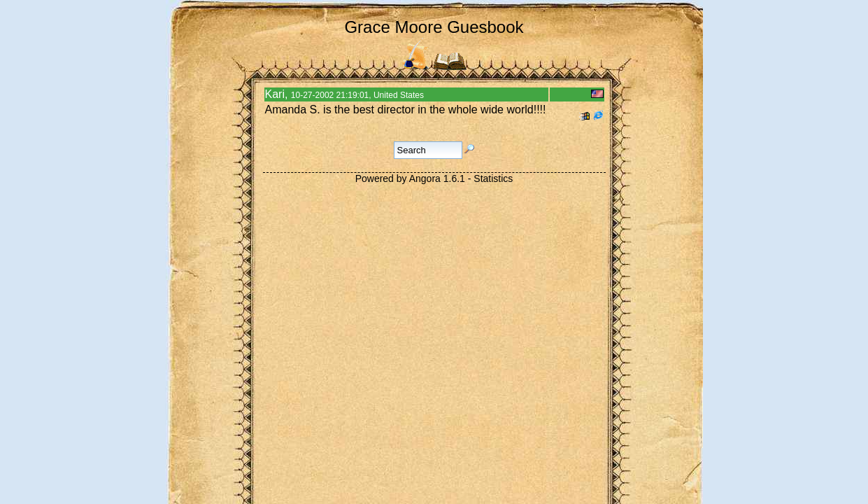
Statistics (493, 178)
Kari (275, 94)
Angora (425, 178)
